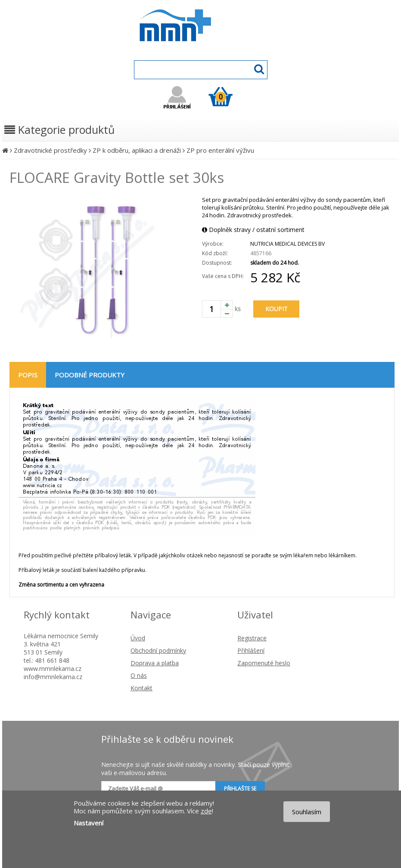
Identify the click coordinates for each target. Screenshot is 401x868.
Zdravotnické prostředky (50, 150)
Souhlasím (307, 812)
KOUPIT (277, 309)
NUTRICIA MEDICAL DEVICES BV (288, 244)
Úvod (138, 638)
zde (206, 811)
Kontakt (141, 688)
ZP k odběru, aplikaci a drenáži (137, 150)
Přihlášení (251, 650)
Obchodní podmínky (158, 650)
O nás (139, 675)
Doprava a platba (155, 663)
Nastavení (89, 823)
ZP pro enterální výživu (220, 150)
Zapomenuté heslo (264, 663)
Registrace (252, 638)
